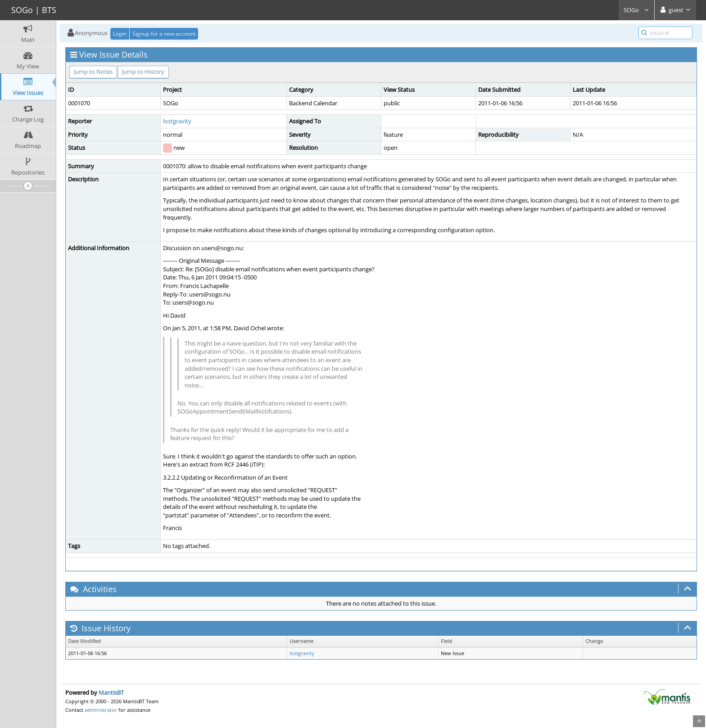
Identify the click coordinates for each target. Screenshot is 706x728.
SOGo (636, 10)
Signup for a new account (164, 34)
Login (120, 34)
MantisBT (111, 692)
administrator (101, 710)
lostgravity (177, 121)
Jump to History (143, 72)
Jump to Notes (93, 72)
